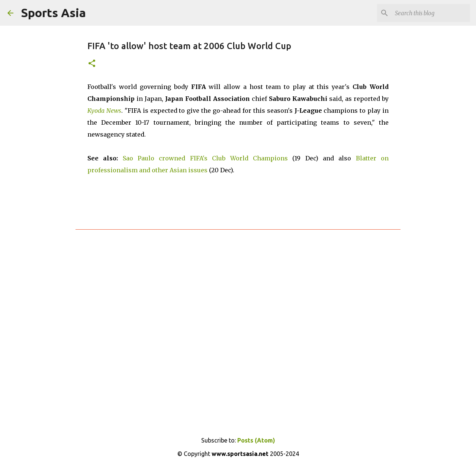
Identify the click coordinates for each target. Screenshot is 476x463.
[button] (92, 64)
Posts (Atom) (256, 440)
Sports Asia (53, 13)
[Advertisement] (238, 326)
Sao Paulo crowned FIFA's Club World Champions (205, 158)
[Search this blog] (431, 13)
